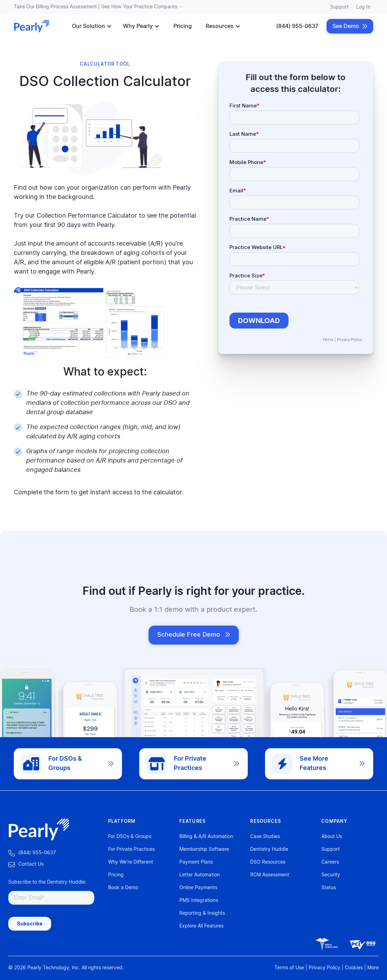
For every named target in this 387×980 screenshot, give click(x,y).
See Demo (350, 26)
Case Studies (265, 837)
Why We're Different (131, 862)
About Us (332, 837)
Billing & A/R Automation (206, 837)
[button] (92, 26)
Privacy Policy (350, 340)
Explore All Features (201, 926)
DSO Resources (268, 862)
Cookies (354, 968)
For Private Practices (131, 849)
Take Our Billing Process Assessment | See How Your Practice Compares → (99, 7)
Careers (330, 862)
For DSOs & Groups (130, 837)
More (373, 968)
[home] (32, 26)
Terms (328, 340)
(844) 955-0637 (297, 26)
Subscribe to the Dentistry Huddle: (47, 882)
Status (329, 888)
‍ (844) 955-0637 (32, 853)
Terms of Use (289, 968)
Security (331, 875)
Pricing (183, 26)
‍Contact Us (26, 864)
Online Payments (198, 888)
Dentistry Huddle (269, 849)
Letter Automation (200, 875)
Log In (363, 7)
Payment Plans (196, 862)
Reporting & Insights (202, 913)
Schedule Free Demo (194, 635)
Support (339, 7)
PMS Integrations (199, 901)
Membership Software (204, 849)
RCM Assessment (270, 875)
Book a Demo (123, 888)
